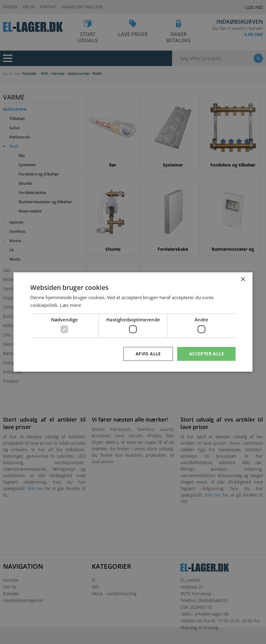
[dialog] (133, 322)
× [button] (243, 280)
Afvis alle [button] (148, 354)
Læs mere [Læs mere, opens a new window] (70, 305)
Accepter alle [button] (207, 354)
